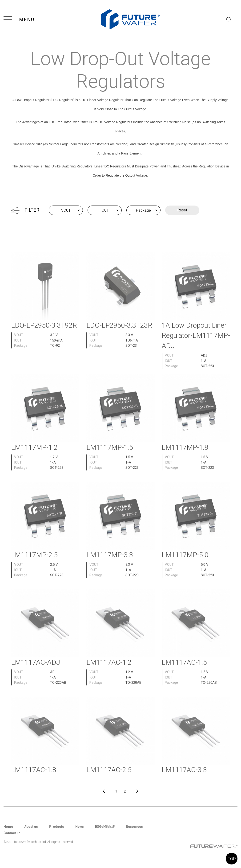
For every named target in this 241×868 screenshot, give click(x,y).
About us (31, 827)
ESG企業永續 (105, 827)
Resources (134, 827)
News (80, 827)
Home (8, 827)
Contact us (12, 833)
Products (57, 827)
